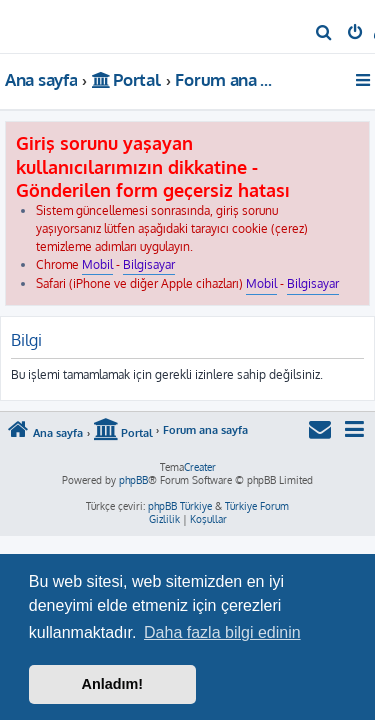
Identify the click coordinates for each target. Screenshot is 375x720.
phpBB (133, 480)
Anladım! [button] (113, 684)
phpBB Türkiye (180, 506)
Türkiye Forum (257, 506)
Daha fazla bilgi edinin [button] (222, 632)
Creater (200, 467)
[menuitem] (324, 34)
